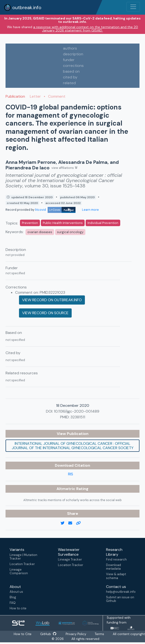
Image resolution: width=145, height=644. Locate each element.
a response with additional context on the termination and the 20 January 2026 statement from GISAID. (86, 29)
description (73, 54)
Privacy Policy (84, 634)
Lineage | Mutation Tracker (23, 557)
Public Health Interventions (63, 223)
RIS (71, 474)
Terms (107, 634)
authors (70, 48)
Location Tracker (22, 564)
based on (71, 71)
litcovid (55, 210)
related (69, 83)
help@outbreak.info (121, 592)
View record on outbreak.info (52, 300)
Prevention (30, 223)
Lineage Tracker (70, 559)
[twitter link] (64, 523)
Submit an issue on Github (120, 599)
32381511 (78, 417)
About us (16, 592)
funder (69, 60)
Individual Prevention (103, 223)
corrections (73, 66)
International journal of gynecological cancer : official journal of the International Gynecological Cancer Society (73, 446)
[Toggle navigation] (133, 7)
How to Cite (31, 634)
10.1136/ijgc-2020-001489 (77, 411)
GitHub (56, 634)
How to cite (18, 608)
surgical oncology (70, 232)
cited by (70, 77)
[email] (72, 523)
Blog (13, 597)
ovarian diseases (40, 232)
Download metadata (113, 567)
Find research (116, 559)
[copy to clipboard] (80, 523)
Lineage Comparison (19, 571)
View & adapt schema (116, 576)
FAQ (13, 603)
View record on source (45, 313)
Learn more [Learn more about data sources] (90, 210)
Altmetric (66, 489)
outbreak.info (23, 7)
